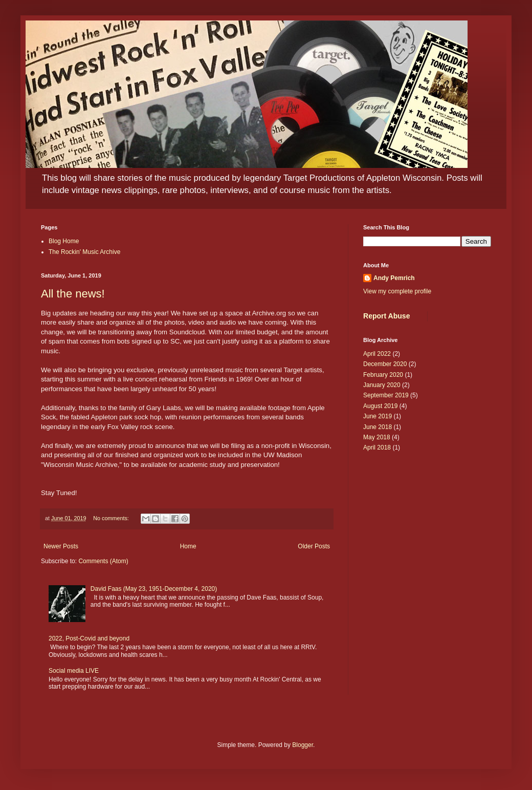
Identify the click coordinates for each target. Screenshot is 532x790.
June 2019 (378, 416)
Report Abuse (386, 316)
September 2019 (386, 395)
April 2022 (377, 354)
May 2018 (377, 437)
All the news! (73, 294)
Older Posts (314, 546)
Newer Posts (61, 546)
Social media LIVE (74, 671)
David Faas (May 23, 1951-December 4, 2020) (154, 589)
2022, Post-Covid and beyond (89, 638)
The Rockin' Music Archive (84, 252)
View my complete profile (397, 291)
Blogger (303, 745)
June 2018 (378, 427)
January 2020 (382, 385)
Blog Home (64, 241)
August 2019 (380, 406)
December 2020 (385, 364)
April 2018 (377, 447)
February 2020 (383, 375)
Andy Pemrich (394, 278)
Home (188, 546)
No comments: (112, 518)
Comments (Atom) (103, 561)
